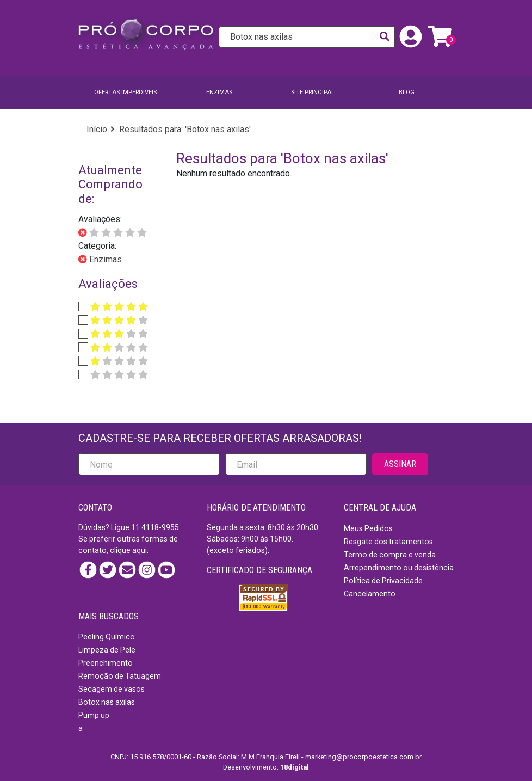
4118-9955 (160, 527)
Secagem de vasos (112, 689)
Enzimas (219, 92)
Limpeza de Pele (107, 650)
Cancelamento (370, 594)
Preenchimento (106, 663)
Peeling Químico (107, 637)
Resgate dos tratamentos (388, 542)
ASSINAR (400, 464)
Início (97, 129)
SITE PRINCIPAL (313, 92)
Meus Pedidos (368, 528)
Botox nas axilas (107, 702)
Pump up (94, 715)
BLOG (407, 92)
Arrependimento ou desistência (399, 568)
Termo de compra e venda (390, 555)
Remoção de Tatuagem (120, 676)
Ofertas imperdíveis (125, 92)
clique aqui (128, 550)
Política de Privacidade (383, 581)
